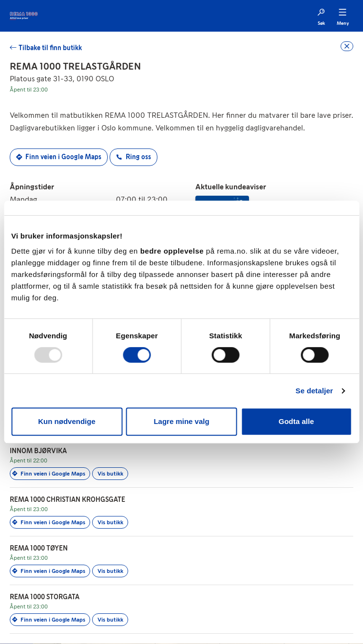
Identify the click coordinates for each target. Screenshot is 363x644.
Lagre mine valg (181, 421)
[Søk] (321, 16)
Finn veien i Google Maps (59, 157)
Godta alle (296, 421)
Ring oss (133, 157)
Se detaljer (315, 391)
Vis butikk (110, 474)
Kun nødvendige (67, 421)
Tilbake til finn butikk (50, 48)
